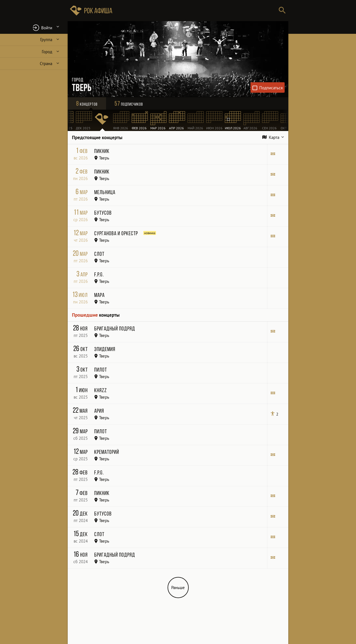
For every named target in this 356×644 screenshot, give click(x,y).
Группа (46, 40)
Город (47, 52)
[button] (34, 27)
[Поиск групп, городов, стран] (195, 11)
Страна (46, 64)
